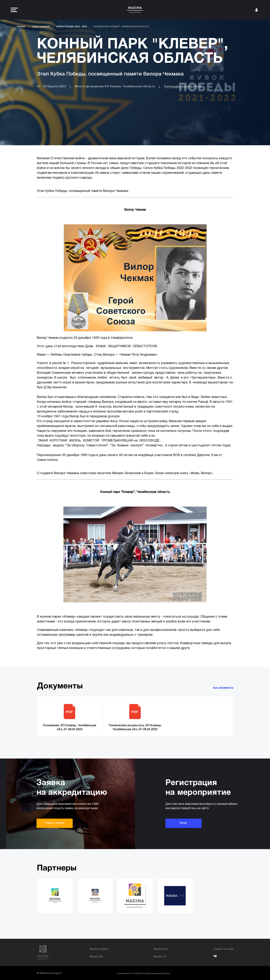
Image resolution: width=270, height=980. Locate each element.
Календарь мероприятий (183, 87)
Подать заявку (55, 823)
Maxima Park (161, 949)
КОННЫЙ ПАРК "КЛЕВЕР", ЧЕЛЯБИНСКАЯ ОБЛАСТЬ (121, 27)
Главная (21, 27)
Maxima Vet (96, 957)
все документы (223, 688)
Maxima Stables (99, 949)
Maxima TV (160, 957)
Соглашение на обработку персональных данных (143, 973)
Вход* (184, 823)
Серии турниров (41, 27)
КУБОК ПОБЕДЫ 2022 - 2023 (72, 27)
